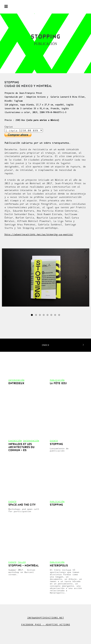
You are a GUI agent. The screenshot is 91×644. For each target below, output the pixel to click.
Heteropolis (59, 566)
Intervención (16, 380)
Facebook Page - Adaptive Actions (46, 625)
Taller (22, 562)
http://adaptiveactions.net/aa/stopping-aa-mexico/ (39, 234)
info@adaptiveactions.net (46, 618)
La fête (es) (58, 383)
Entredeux (16, 383)
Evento (54, 441)
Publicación (57, 380)
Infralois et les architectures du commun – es (21, 447)
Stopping (56, 444)
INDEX (45, 345)
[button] (6, 277)
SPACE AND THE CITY (22, 505)
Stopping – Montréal (23, 566)
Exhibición (15, 441)
